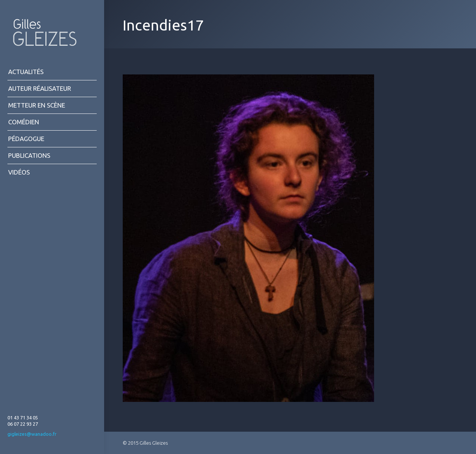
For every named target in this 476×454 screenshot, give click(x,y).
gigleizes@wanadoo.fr (32, 434)
